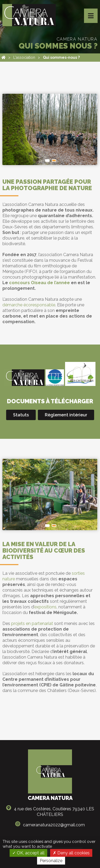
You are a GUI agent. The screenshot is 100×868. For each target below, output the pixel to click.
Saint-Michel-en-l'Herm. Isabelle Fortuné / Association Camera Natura (54, 526)
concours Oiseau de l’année (39, 283)
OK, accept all (28, 853)
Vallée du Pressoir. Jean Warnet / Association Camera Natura (54, 161)
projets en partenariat (32, 623)
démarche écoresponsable (29, 305)
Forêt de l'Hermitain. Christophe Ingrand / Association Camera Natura (47, 161)
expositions (45, 607)
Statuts (21, 415)
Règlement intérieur (66, 415)
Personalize (51, 861)
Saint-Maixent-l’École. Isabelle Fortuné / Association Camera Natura (47, 526)
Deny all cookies (71, 853)
